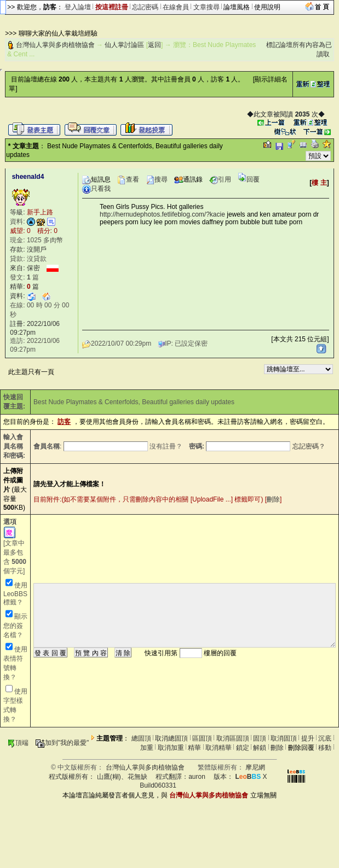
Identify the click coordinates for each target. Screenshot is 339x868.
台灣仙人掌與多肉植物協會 (55, 45)
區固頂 (202, 738)
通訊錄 (188, 179)
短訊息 (96, 179)
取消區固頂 (233, 738)
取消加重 (171, 748)
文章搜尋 (206, 7)
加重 (147, 748)
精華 (194, 748)
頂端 (18, 743)
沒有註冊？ (166, 446)
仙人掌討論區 (124, 45)
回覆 (249, 179)
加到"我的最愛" (62, 743)
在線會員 (176, 7)
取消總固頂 (171, 738)
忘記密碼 (145, 7)
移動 (325, 748)
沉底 (325, 738)
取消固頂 (284, 738)
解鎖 (260, 748)
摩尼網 (255, 767)
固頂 (260, 738)
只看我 (96, 189)
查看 (128, 179)
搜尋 (157, 179)
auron (197, 777)
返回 (154, 45)
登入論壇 (78, 7)
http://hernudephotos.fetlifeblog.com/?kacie (162, 214)
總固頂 (141, 738)
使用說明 (267, 7)
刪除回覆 (301, 748)
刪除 (273, 499)
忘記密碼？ (309, 446)
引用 (220, 179)
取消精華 (219, 748)
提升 (308, 738)
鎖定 (243, 748)
